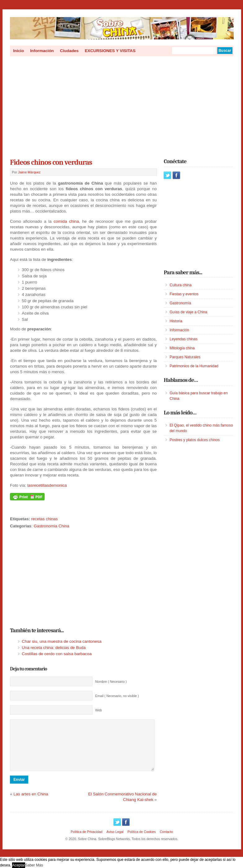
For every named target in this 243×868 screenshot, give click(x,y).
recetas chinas (44, 519)
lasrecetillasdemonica (47, 485)
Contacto (166, 841)
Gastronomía (180, 303)
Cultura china (181, 285)
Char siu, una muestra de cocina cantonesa (62, 641)
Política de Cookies (141, 841)
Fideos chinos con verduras (51, 162)
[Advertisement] (122, 105)
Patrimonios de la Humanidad (194, 366)
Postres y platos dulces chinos (194, 440)
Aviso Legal (115, 841)
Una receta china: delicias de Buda (54, 648)
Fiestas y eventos (184, 294)
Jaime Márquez (29, 172)
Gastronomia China (52, 526)
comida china (66, 221)
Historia (176, 321)
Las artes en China (31, 803)
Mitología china (182, 348)
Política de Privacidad (86, 841)
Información (42, 51)
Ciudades (69, 51)
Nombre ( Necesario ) (111, 682)
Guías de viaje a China (188, 312)
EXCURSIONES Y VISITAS (110, 51)
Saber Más (34, 865)
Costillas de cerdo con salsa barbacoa (57, 654)
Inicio (18, 51)
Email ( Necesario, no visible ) (117, 696)
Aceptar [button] (18, 865)
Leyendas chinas (183, 339)
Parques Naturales (185, 357)
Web (99, 710)
